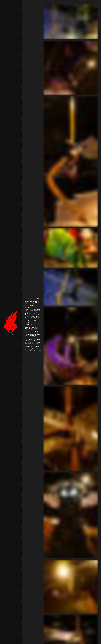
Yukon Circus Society (32, 298)
